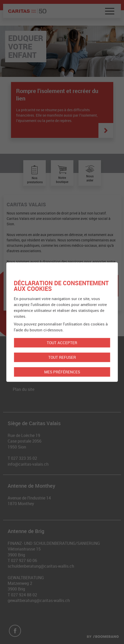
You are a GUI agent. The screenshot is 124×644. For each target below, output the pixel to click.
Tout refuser (62, 357)
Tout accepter (62, 343)
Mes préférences (62, 372)
